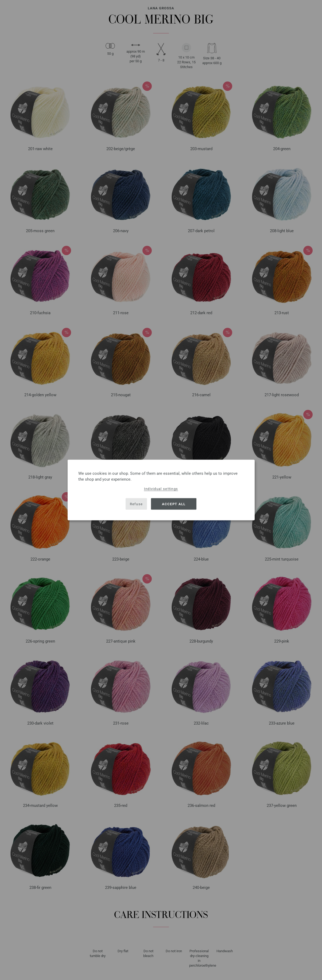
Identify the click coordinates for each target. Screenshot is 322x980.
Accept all (174, 504)
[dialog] (161, 490)
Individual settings (161, 489)
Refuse (136, 504)
